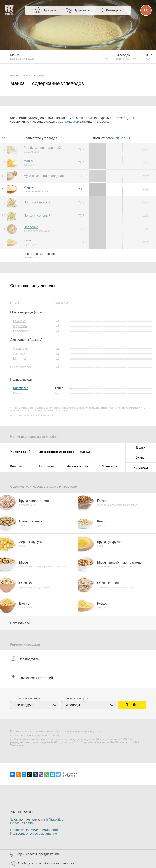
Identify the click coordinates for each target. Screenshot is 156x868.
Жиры (141, 457)
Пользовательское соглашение (34, 834)
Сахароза (20, 348)
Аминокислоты (78, 466)
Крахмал (19, 393)
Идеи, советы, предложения (38, 854)
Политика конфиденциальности (34, 830)
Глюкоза (19, 321)
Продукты (50, 10)
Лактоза (19, 354)
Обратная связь (22, 823)
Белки (141, 448)
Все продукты (25, 659)
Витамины (47, 466)
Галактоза (21, 331)
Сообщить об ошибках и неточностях (46, 863)
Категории (114, 10)
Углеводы (141, 467)
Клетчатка (21, 388)
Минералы (110, 466)
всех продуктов (67, 122)
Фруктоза (20, 326)
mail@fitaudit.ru (52, 819)
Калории (17, 466)
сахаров (26, 367)
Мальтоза (20, 359)
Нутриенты (82, 10)
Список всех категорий (31, 678)
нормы (118, 138)
